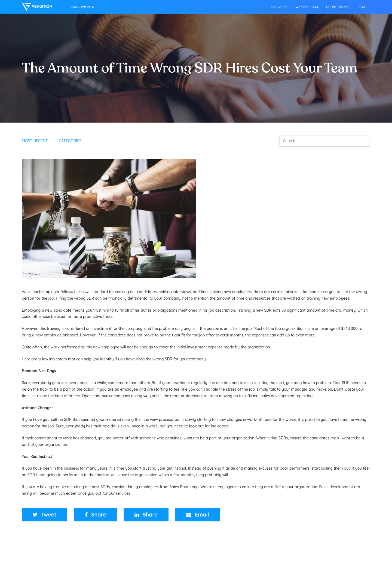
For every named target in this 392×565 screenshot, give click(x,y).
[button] (45, 515)
